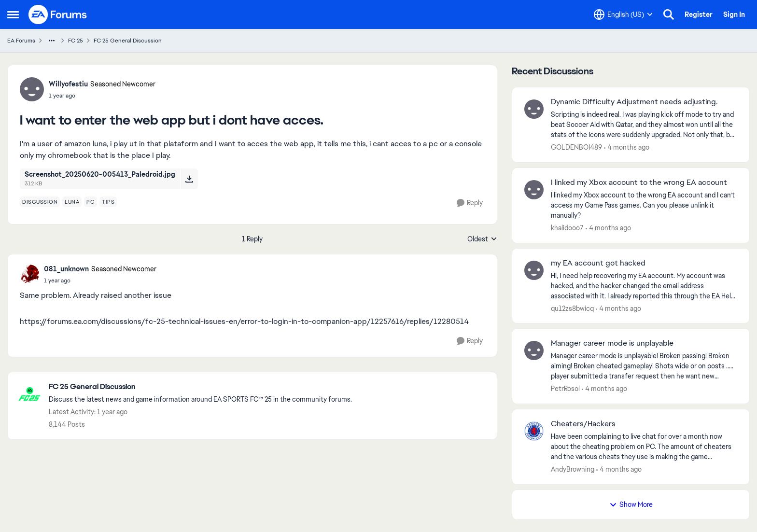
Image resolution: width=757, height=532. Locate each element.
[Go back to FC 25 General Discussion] (200, 387)
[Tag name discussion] (40, 202)
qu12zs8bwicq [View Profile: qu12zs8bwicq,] (572, 308)
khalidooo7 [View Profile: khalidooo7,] (567, 228)
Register (699, 14)
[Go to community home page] (58, 14)
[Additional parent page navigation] (52, 41)
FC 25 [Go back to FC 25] (76, 41)
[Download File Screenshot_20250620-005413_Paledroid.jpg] (189, 179)
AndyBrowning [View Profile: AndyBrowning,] (573, 469)
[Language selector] (623, 14)
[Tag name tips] (108, 202)
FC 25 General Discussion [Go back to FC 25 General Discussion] (128, 41)
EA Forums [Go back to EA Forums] (21, 41)
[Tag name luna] (72, 202)
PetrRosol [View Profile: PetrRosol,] (565, 389)
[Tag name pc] (91, 202)
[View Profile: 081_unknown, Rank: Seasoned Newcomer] (29, 274)
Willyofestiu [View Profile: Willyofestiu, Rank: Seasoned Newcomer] (68, 84)
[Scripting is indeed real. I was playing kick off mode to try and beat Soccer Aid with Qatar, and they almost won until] (644, 125)
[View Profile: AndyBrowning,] (534, 431)
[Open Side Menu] (13, 14)
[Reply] (470, 203)
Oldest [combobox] (482, 239)
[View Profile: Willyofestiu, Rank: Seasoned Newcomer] (32, 89)
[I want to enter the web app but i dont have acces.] (100, 280)
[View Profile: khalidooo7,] (534, 190)
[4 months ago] (627, 147)
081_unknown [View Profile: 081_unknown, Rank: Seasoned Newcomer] (66, 269)
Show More (631, 504)
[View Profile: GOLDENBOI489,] (534, 109)
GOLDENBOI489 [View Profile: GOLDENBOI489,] (576, 147)
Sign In (734, 14)
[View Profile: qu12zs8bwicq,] (534, 270)
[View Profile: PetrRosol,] (534, 350)
